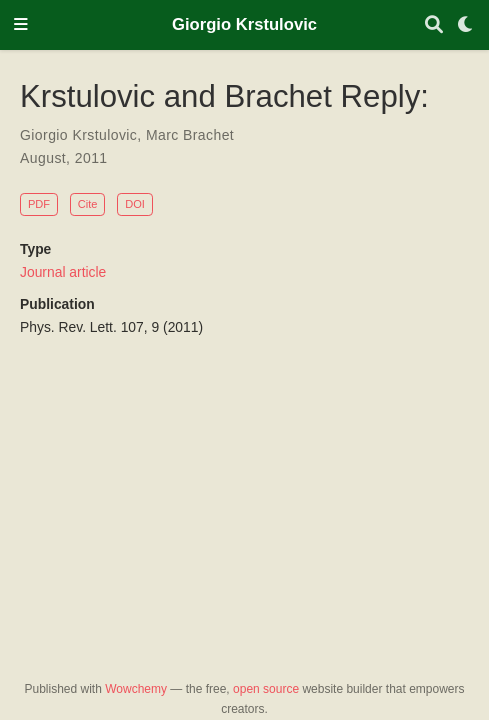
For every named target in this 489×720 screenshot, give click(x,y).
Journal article (63, 272)
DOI (135, 204)
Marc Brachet (190, 135)
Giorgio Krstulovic (244, 24)
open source (266, 689)
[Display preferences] (466, 25)
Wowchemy (136, 689)
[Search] (434, 25)
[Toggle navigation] (21, 25)
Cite (88, 204)
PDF (39, 204)
